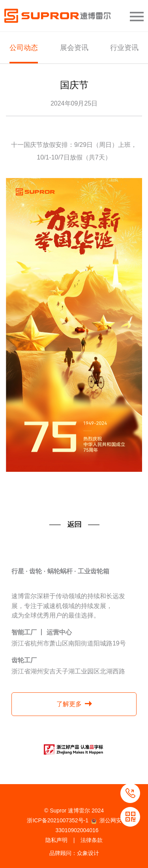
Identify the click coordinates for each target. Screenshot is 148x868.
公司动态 (24, 48)
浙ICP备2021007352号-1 (58, 820)
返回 (74, 525)
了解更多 (69, 704)
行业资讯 (124, 48)
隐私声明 (56, 840)
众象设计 (88, 853)
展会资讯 (74, 48)
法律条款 (92, 840)
